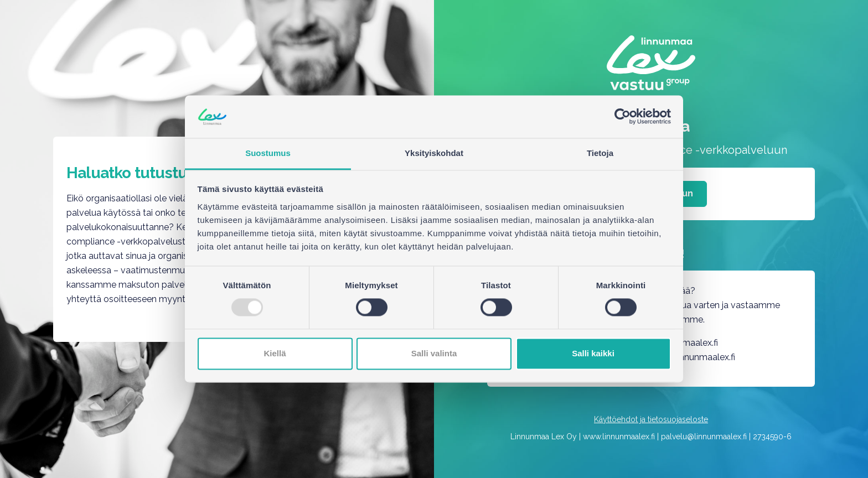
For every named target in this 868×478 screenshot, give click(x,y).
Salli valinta (434, 353)
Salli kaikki (593, 353)
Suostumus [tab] (268, 153)
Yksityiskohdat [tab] (434, 153)
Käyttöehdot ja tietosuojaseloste (651, 419)
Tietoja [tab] (600, 153)
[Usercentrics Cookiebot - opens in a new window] (622, 117)
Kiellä (275, 353)
